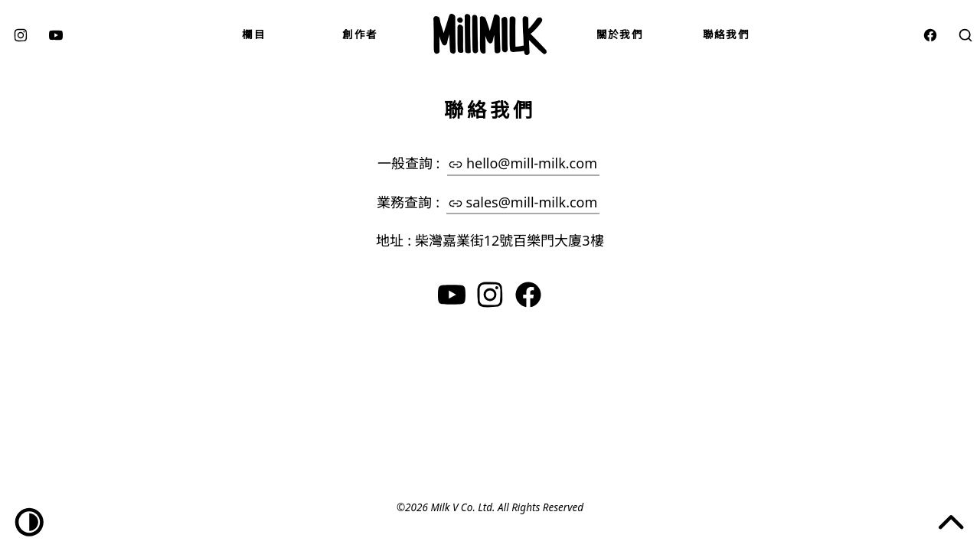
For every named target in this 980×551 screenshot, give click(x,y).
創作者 (360, 34)
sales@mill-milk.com (523, 202)
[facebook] (930, 34)
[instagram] (21, 34)
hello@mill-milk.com (523, 163)
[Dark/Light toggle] (29, 522)
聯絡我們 (726, 34)
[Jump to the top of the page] (951, 522)
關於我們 (620, 34)
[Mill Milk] (490, 34)
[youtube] (56, 34)
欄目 (254, 34)
